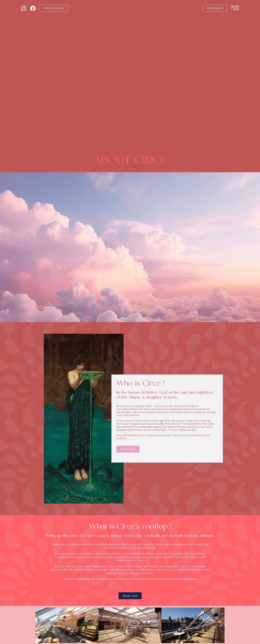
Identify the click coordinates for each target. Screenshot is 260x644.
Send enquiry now (130, 585)
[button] (39, 625)
